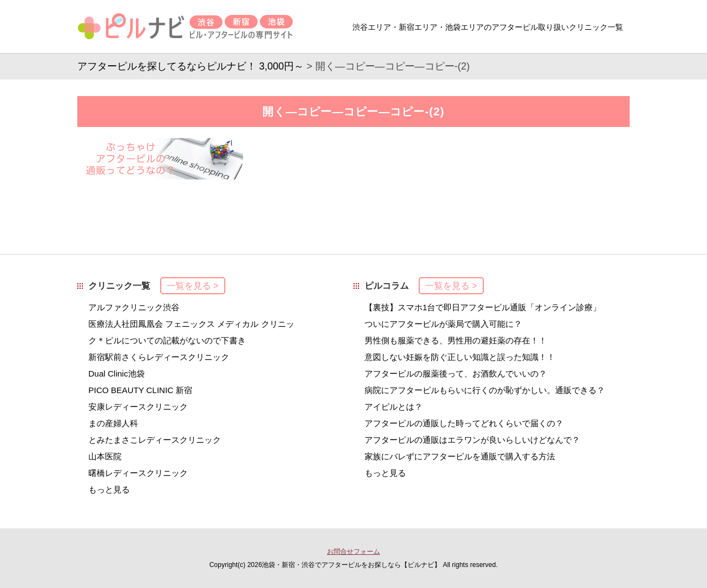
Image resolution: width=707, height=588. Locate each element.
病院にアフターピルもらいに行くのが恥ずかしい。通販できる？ (485, 390)
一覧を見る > (193, 286)
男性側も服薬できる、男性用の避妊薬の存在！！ (456, 340)
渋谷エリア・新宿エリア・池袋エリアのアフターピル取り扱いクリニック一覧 (488, 27)
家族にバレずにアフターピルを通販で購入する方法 (460, 456)
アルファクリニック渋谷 (134, 307)
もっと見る (109, 489)
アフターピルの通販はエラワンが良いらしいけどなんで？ (472, 440)
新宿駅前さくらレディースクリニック (159, 357)
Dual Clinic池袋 (117, 374)
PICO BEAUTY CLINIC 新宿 (140, 390)
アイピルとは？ (394, 407)
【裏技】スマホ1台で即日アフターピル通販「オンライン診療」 (483, 307)
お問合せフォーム (353, 552)
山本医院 (105, 456)
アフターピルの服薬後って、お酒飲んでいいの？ (456, 374)
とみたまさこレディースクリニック (155, 440)
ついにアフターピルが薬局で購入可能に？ (443, 324)
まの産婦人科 (113, 423)
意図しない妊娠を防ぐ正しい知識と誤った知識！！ (460, 357)
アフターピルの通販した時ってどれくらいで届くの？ (464, 423)
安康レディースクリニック (138, 407)
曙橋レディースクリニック (138, 473)
